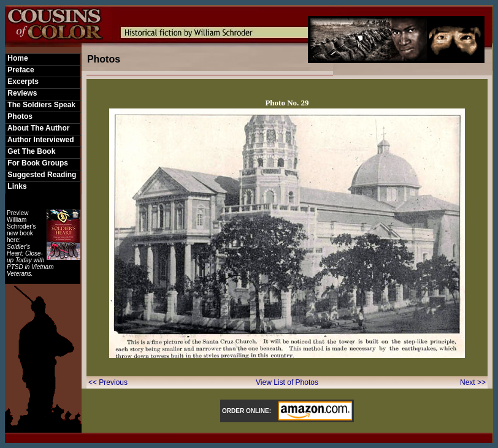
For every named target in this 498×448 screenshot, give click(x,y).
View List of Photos (287, 382)
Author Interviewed (40, 140)
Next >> (473, 382)
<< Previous (109, 382)
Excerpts (22, 82)
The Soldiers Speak (40, 105)
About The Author (37, 128)
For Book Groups (37, 163)
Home (17, 58)
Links (16, 186)
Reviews (21, 93)
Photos (19, 116)
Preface (20, 70)
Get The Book (30, 151)
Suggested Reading (41, 175)
